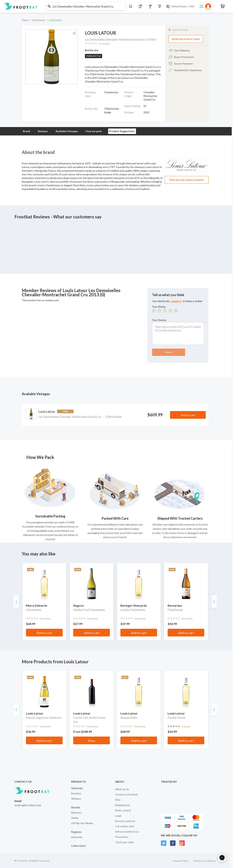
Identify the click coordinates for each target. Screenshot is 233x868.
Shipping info (123, 805)
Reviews (43, 131)
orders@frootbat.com (28, 805)
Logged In (176, 301)
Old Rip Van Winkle (82, 823)
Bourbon (76, 793)
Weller (75, 818)
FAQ (118, 800)
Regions (76, 832)
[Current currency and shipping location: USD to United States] (180, 6)
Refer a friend (123, 810)
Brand (27, 131)
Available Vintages (67, 131)
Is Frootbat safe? (125, 826)
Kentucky (77, 837)
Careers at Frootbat (126, 794)
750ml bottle (94, 56)
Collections (79, 846)
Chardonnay (39, 20)
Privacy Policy (181, 861)
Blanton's (77, 813)
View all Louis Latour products (187, 180)
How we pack (94, 131)
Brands (76, 807)
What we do (122, 789)
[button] (115, 6)
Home (25, 20)
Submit (169, 352)
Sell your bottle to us (127, 832)
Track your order (125, 842)
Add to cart (188, 415)
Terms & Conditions (204, 861)
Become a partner (125, 821)
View (92, 741)
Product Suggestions (122, 131)
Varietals (77, 788)
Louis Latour (56, 20)
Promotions (122, 837)
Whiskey (76, 799)
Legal (118, 816)
